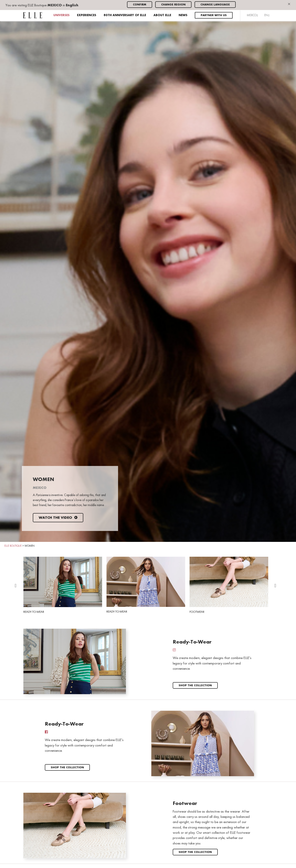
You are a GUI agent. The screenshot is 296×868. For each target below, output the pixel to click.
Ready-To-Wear (63, 585)
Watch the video (58, 518)
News (183, 15)
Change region (173, 5)
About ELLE (162, 15)
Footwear (229, 585)
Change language (215, 5)
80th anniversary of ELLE (125, 15)
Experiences (87, 15)
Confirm (140, 5)
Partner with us (214, 15)
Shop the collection (195, 686)
